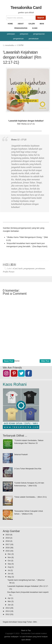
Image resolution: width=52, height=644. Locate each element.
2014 (8, 608)
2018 (8, 541)
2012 (8, 614)
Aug (10, 567)
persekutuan (34, 39)
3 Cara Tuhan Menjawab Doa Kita (28, 469)
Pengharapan (21, 28)
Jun (9, 574)
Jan (9, 605)
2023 (8, 535)
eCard (15, 269)
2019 (8, 538)
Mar (10, 601)
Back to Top (26, 630)
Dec (10, 554)
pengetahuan (18, 39)
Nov (10, 557)
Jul (9, 570)
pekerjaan (11, 34)
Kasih (35, 28)
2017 (8, 544)
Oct (9, 561)
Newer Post (9, 361)
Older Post (45, 361)
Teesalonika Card (26, 8)
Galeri (32, 24)
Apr (9, 598)
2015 (8, 551)
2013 (8, 611)
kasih (21, 269)
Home (10, 24)
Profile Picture (9, 272)
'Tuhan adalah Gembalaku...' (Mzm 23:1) (30, 497)
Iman (42, 24)
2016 (8, 548)
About (21, 24)
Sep (10, 564)
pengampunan (39, 34)
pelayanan (24, 34)
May (10, 577)
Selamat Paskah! (21, 454)
